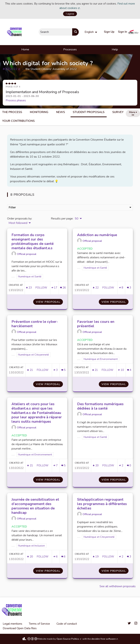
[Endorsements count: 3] (56, 370)
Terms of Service (39, 624)
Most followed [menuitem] (18, 223)
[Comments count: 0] (129, 466)
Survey (118, 112)
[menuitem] (91, 32)
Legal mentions (12, 624)
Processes (70, 49)
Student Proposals (89, 112)
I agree (70, 14)
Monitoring (39, 112)
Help (115, 49)
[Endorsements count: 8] (121, 288)
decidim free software (105, 639)
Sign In (122, 32)
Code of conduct (67, 624)
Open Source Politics (69, 639)
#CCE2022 (12, 69)
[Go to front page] (15, 32)
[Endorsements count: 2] (121, 466)
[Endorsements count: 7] (56, 466)
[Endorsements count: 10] (121, 370)
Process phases (16, 100)
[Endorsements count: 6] (56, 557)
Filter (70, 207)
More (133, 113)
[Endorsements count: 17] (54, 288)
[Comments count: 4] (129, 370)
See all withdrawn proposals (118, 586)
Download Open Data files (20, 628)
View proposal (49, 302)
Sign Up (109, 32)
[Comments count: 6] (63, 557)
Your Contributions (18, 121)
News (61, 112)
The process (12, 112)
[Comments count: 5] (63, 370)
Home (25, 49)
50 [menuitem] (77, 219)
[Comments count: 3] (129, 288)
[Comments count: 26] (63, 288)
